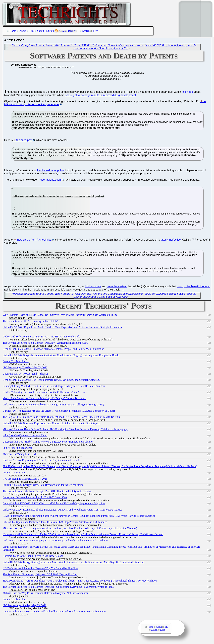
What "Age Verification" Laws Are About (25, 436)
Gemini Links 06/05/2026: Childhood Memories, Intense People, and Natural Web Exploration (53, 350)
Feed (96, 31)
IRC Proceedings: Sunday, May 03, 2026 (25, 606)
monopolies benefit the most (194, 287)
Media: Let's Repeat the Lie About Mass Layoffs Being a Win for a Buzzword (44, 399)
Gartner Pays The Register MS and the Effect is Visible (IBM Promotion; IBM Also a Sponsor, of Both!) (59, 412)
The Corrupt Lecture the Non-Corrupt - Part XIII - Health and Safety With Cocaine (47, 492)
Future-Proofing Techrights (17, 449)
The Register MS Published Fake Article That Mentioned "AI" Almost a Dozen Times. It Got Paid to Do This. (62, 418)
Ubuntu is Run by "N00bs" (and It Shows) (25, 374)
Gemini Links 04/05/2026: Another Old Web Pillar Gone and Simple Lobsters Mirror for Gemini (55, 612)
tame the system (117, 287)
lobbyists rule (93, 287)
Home (13, 31)
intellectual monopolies (51, 171)
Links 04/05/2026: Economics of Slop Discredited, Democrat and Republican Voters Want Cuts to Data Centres (62, 510)
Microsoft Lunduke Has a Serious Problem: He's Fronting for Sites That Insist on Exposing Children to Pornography (65, 430)
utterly (164, 240)
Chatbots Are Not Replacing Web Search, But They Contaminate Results (42, 461)
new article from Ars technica (34, 240)
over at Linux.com (51, 181)
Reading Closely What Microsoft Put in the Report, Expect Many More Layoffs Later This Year (54, 387)
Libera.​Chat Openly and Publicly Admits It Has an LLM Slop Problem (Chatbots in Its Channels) (55, 523)
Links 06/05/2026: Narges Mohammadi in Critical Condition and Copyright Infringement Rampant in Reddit (61, 356)
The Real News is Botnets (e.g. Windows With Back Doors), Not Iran (40, 575)
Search (86, 31)
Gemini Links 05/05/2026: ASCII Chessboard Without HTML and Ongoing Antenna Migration (54, 504)
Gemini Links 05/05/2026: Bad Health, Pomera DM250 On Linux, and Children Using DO (51, 381)
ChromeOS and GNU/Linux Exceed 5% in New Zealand (33, 557)
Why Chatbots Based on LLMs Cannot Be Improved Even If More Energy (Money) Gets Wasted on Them (60, 316)
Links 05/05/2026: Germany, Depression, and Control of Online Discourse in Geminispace (51, 424)
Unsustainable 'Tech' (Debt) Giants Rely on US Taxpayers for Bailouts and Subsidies (48, 442)
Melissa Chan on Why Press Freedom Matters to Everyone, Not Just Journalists (45, 594)
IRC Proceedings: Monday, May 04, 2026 (25, 480)
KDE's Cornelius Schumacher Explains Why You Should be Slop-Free (40, 569)
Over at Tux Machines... (16, 362)
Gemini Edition (46, 31)
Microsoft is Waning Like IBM (19, 455)
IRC (32, 31)
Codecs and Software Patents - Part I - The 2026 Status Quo (35, 498)
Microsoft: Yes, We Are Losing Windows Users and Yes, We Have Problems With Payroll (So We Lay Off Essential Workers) (70, 529)
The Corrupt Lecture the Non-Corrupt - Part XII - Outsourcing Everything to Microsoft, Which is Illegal (59, 588)
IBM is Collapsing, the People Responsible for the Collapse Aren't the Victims (45, 393)
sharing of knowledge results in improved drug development (100, 96)
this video (187, 93)
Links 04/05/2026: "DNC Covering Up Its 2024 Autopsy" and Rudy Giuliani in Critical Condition (55, 541)
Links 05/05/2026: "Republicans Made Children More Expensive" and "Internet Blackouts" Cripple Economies (62, 328)
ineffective (175, 240)
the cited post (24, 141)
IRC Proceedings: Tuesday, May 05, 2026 (25, 368)
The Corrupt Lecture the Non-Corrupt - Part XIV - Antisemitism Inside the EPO (46, 344)
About (23, 31)
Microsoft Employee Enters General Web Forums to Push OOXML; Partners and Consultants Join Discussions (77, 46)
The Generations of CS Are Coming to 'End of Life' (30, 322)
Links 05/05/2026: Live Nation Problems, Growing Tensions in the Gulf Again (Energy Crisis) (53, 405)
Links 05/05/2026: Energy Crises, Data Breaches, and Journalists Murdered (43, 486)
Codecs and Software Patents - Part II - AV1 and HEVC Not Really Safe (41, 337)
